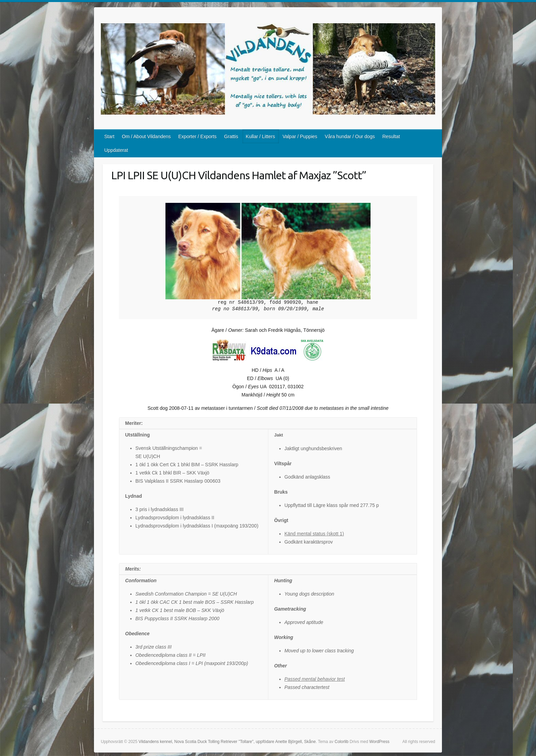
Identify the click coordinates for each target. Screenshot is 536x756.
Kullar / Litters (260, 136)
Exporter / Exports (198, 136)
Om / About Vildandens (146, 136)
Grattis (231, 136)
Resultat (391, 136)
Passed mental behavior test (315, 679)
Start (109, 136)
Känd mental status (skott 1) (314, 534)
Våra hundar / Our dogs (350, 136)
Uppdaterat (116, 150)
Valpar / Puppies (300, 136)
